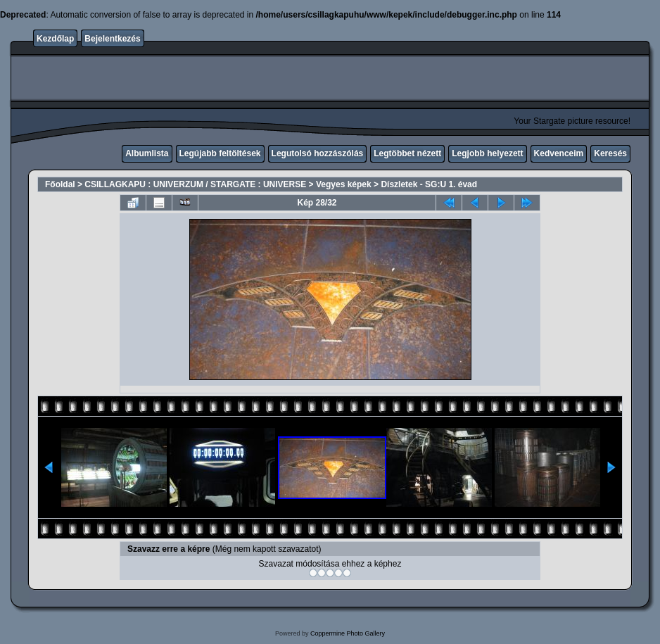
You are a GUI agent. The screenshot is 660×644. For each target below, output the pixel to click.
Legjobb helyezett (487, 153)
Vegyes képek (344, 184)
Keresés (610, 153)
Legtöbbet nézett (407, 153)
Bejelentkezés (112, 39)
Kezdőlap (55, 39)
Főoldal (60, 184)
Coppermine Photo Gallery (348, 633)
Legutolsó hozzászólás (318, 153)
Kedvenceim (559, 153)
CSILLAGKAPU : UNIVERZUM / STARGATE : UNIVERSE (195, 184)
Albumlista (147, 153)
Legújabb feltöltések (220, 153)
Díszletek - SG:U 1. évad (429, 184)
